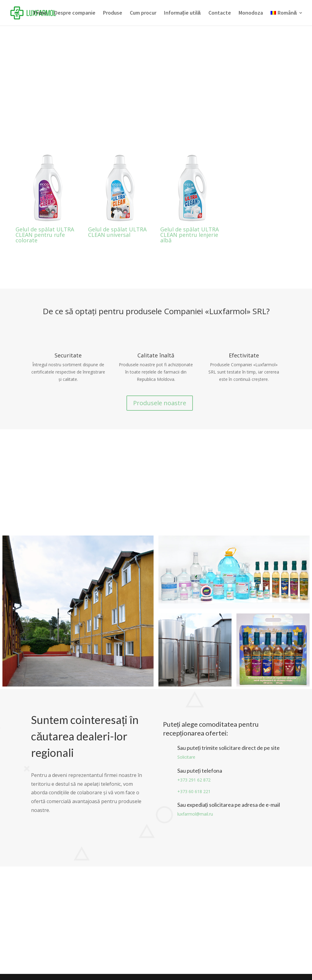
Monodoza (251, 13)
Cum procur (143, 13)
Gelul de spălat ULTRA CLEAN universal (117, 232)
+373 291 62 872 (194, 780)
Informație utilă (182, 13)
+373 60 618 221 (194, 791)
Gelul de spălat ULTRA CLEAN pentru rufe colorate (45, 235)
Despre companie (75, 13)
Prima (40, 13)
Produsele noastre (160, 403)
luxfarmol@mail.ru (195, 814)
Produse (113, 13)
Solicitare (186, 757)
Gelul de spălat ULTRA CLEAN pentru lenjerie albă (190, 235)
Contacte (220, 13)
